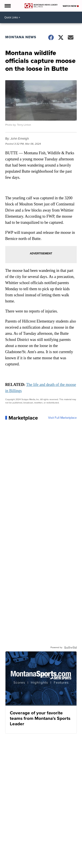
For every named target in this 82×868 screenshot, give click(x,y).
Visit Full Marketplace (62, 418)
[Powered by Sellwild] (70, 648)
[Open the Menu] (7, 6)
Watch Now (71, 6)
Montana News (21, 37)
